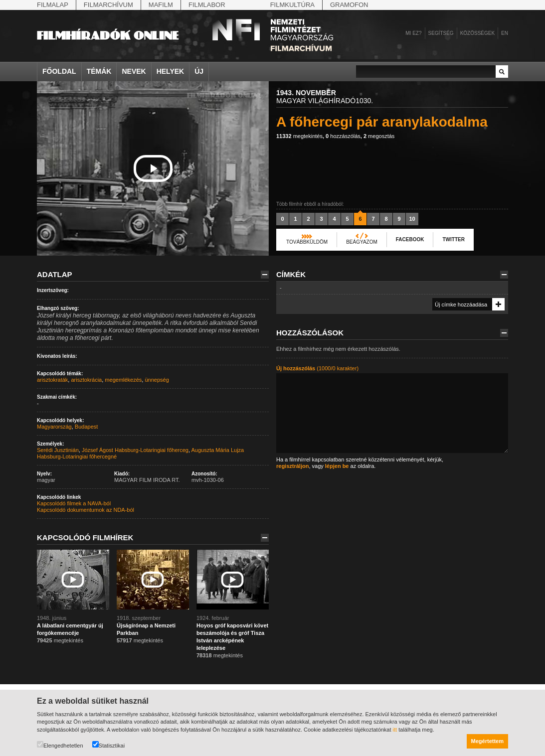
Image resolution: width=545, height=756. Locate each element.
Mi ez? (413, 33)
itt (395, 730)
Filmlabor (207, 5)
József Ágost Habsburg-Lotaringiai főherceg (135, 450)
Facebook (410, 239)
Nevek (134, 71)
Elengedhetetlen (60, 745)
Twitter (453, 239)
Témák (99, 71)
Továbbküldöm (307, 242)
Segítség (441, 33)
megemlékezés (123, 380)
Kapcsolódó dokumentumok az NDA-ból (86, 510)
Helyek (171, 71)
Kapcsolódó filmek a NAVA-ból (74, 503)
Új (199, 71)
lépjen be (337, 466)
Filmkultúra (292, 5)
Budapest (86, 427)
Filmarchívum (108, 5)
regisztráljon (292, 466)
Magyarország (54, 427)
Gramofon (349, 5)
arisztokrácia (86, 380)
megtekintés (299, 136)
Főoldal (59, 71)
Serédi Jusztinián (58, 450)
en (505, 33)
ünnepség (157, 380)
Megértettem (487, 741)
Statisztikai (109, 745)
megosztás (379, 136)
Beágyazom (362, 242)
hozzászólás (343, 136)
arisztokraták (52, 380)
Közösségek (477, 33)
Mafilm (161, 5)
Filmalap (53, 5)
